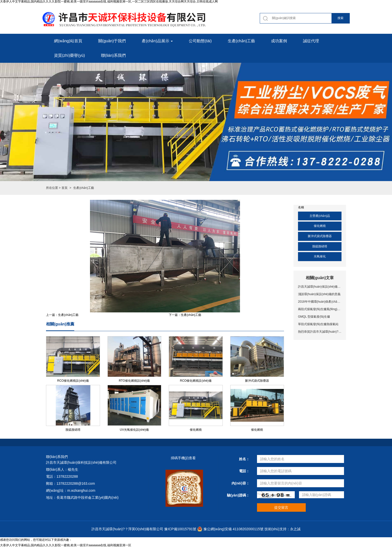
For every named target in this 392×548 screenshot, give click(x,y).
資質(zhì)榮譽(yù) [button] (69, 55)
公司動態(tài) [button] (200, 41)
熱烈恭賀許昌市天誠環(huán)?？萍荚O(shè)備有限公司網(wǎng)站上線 (320, 332)
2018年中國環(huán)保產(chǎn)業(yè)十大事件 (320, 302)
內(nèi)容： (240, 483)
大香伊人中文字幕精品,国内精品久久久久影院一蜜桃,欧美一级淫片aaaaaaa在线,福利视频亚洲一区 (66, 545)
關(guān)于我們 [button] (112, 41)
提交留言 (281, 507)
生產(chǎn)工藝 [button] (241, 41)
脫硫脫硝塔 (320, 246)
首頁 (64, 188)
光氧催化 (320, 256)
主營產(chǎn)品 (320, 216)
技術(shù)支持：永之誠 (282, 529)
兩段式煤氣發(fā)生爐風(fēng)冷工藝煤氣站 (320, 309)
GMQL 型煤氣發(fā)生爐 (314, 317)
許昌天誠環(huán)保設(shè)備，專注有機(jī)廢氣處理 (320, 287)
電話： (244, 471)
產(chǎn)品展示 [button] (157, 41)
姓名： (244, 459)
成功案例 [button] (279, 41)
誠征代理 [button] (311, 41)
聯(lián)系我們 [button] (113, 55)
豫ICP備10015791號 (180, 529)
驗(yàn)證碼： (238, 495)
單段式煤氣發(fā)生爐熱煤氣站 (318, 324)
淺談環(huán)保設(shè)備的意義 (319, 294)
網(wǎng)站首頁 (68, 41)
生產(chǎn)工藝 (68, 315)
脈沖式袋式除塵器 (320, 236)
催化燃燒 (320, 226)
